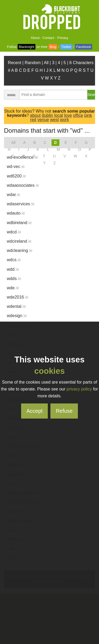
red (33, 120)
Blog (53, 47)
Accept (34, 411)
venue (43, 120)
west (55, 120)
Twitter (66, 47)
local (58, 115)
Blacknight (27, 47)
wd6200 (16, 176)
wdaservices (21, 204)
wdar (14, 195)
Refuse (64, 411)
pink (88, 115)
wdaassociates (23, 185)
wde (13, 288)
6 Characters (82, 63)
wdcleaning (20, 250)
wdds (14, 279)
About (35, 38)
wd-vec (16, 166)
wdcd (14, 232)
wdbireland (19, 223)
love (68, 115)
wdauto (16, 213)
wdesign (17, 316)
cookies (49, 371)
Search (91, 95)
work (64, 120)
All (46, 63)
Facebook (83, 47)
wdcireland (19, 241)
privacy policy (79, 389)
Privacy (63, 38)
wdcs (14, 260)
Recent (15, 63)
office (78, 115)
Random (32, 63)
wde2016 (18, 297)
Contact (48, 38)
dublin (47, 115)
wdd (13, 269)
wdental (16, 306)
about (35, 115)
